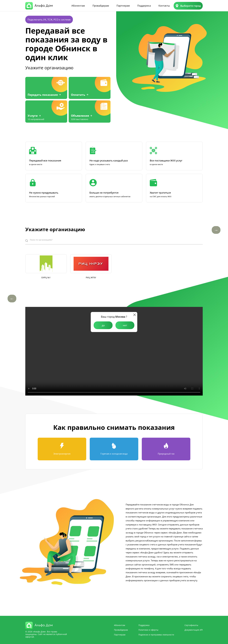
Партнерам (123, 6)
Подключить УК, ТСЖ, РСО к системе (49, 20)
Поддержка (144, 6)
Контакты (164, 6)
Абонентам (78, 6)
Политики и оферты (148, 630)
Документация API (194, 630)
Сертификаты (191, 625)
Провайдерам (101, 6)
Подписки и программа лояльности (156, 635)
